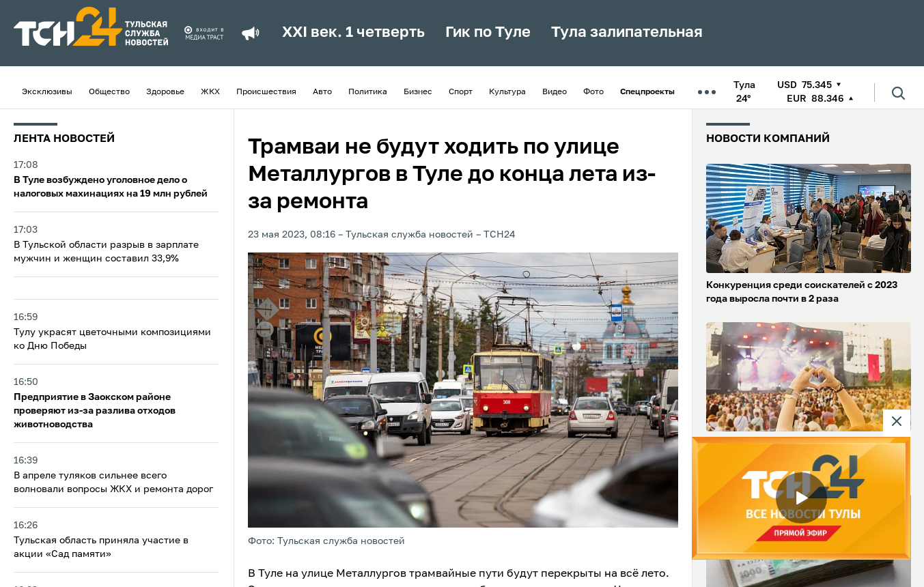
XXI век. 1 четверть (353, 33)
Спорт (461, 92)
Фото (593, 92)
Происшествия (266, 92)
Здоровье (165, 92)
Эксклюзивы (47, 92)
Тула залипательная (627, 33)
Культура (507, 92)
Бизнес (418, 92)
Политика (368, 92)
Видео (555, 92)
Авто (322, 92)
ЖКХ (210, 92)
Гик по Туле (488, 33)
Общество (109, 92)
